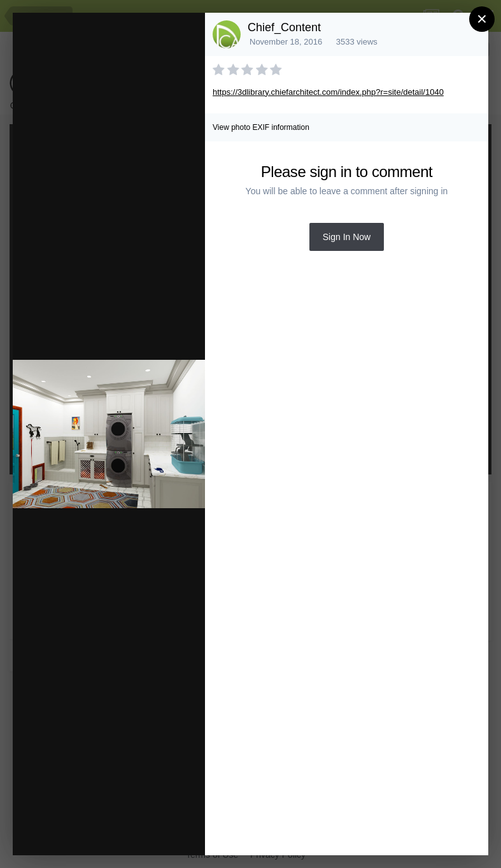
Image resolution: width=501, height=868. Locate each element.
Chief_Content (284, 27)
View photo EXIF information (261, 127)
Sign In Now (347, 237)
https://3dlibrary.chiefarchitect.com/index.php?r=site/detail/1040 (328, 92)
